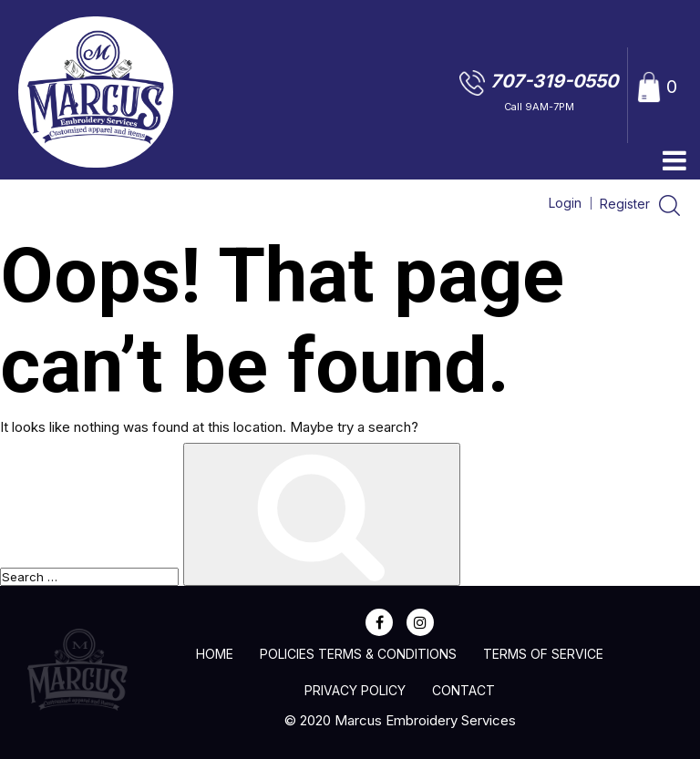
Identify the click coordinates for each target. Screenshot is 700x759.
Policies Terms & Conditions (358, 654)
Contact (463, 690)
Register (627, 204)
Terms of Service (543, 654)
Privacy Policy (355, 690)
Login (565, 203)
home (215, 654)
